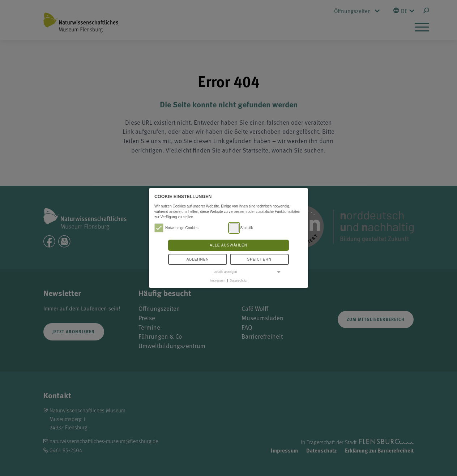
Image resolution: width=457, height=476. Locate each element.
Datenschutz (238, 280)
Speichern (259, 259)
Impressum (218, 280)
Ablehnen (198, 259)
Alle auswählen (228, 245)
